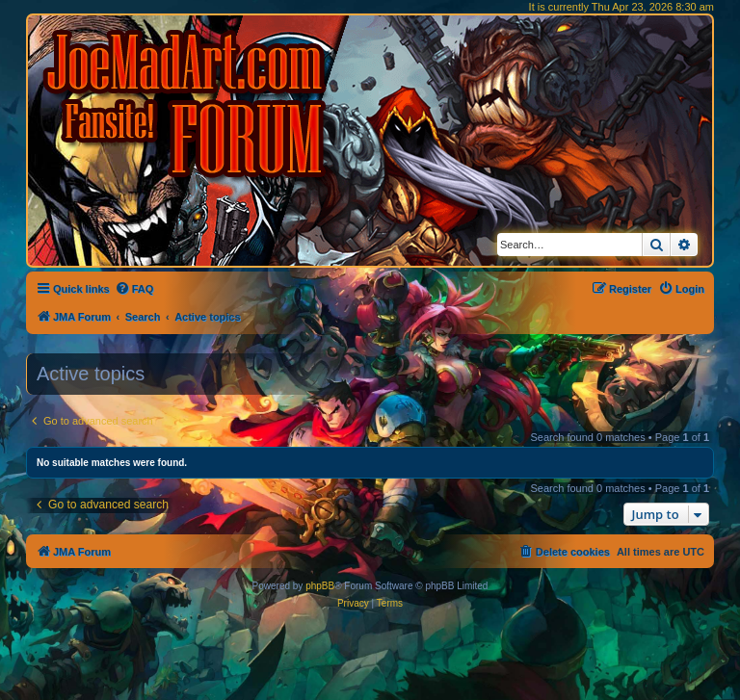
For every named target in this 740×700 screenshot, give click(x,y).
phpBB (320, 586)
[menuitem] (134, 289)
